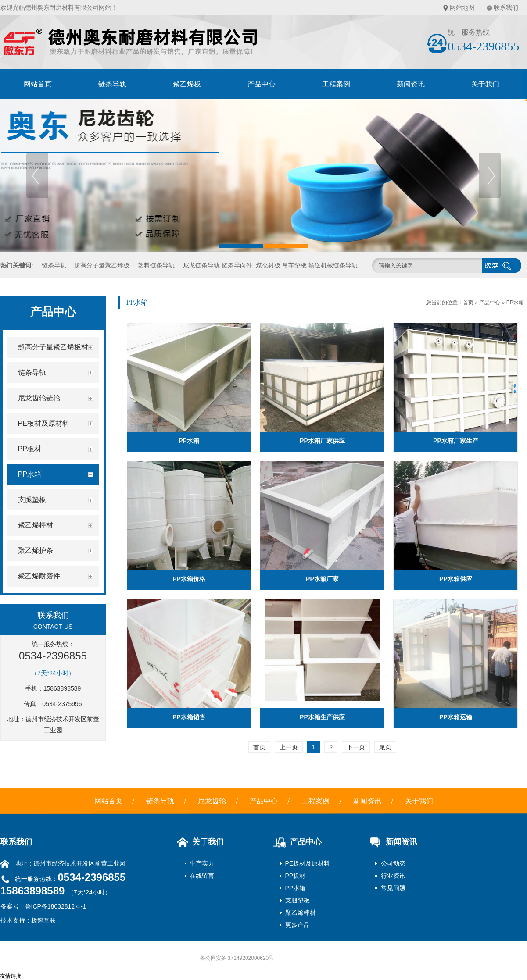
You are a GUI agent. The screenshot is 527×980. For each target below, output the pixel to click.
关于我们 (485, 84)
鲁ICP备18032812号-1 (56, 906)
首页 (468, 303)
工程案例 (336, 84)
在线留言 (202, 876)
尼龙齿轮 (212, 801)
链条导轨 (112, 84)
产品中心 (262, 84)
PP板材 (296, 876)
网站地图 (462, 7)
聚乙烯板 (187, 84)
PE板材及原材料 (308, 863)
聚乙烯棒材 (301, 912)
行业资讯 (393, 876)
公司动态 (393, 863)
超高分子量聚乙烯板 (102, 265)
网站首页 (38, 84)
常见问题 (393, 888)
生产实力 (202, 863)
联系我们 (506, 7)
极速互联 (43, 920)
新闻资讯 (411, 84)
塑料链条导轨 (156, 265)
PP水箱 (515, 303)
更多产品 (298, 925)
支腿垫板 (298, 900)
